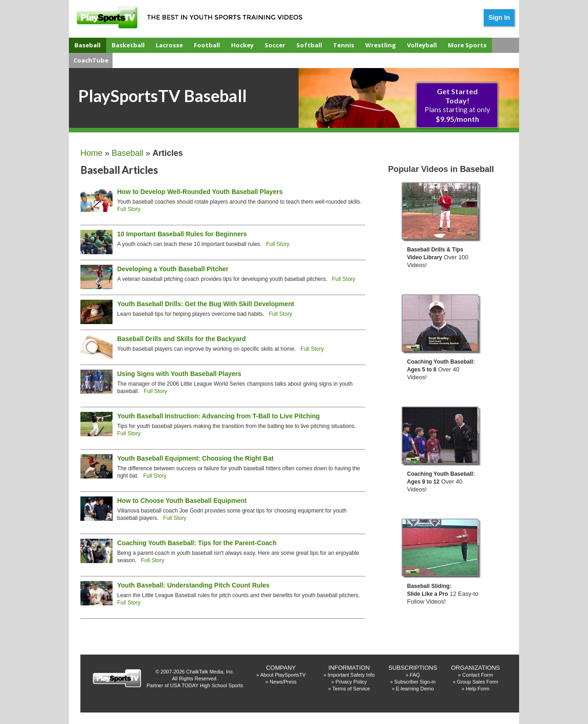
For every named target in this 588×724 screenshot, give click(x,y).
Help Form (478, 689)
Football (207, 45)
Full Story (129, 209)
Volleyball (422, 45)
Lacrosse (169, 45)
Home (91, 153)
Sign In (499, 17)
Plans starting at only (457, 105)
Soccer (275, 45)
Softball (309, 45)
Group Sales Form (478, 682)
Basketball (128, 45)
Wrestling (381, 45)
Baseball (88, 45)
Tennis (344, 45)
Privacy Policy (351, 682)
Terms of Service (351, 689)
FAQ (415, 675)
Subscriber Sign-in (415, 682)
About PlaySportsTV (283, 675)
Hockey (242, 45)
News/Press (283, 682)
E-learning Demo (415, 689)
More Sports (467, 45)
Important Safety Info (351, 675)
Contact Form (478, 675)
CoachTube (91, 60)
